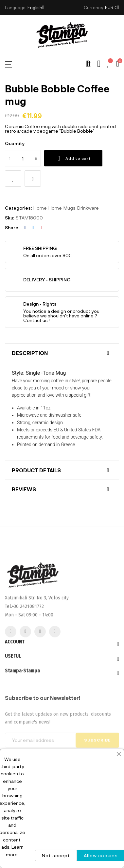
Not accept (56, 855)
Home (40, 208)
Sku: (9, 218)
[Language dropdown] (36, 8)
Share (25, 228)
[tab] (62, 353)
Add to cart (73, 158)
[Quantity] (23, 158)
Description (30, 353)
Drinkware (88, 208)
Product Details (36, 470)
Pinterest (41, 228)
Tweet (33, 228)
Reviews (24, 489)
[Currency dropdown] (112, 8)
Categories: (18, 208)
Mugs (70, 208)
